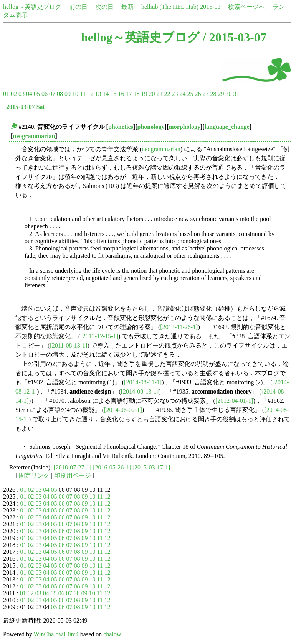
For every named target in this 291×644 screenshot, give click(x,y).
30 (228, 94)
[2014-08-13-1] (140, 391)
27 (205, 94)
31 (236, 94)
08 (60, 94)
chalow (112, 634)
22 (167, 94)
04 (29, 94)
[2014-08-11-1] (143, 382)
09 (68, 94)
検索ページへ (246, 7)
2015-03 (210, 7)
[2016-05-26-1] (112, 467)
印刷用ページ (73, 475)
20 (152, 94)
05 (37, 94)
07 (52, 94)
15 (113, 94)
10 (75, 94)
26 (198, 94)
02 (14, 94)
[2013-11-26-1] (179, 327)
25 (190, 94)
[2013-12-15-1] (99, 336)
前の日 (78, 7)
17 (129, 94)
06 (45, 94)
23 (175, 94)
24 (182, 94)
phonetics (121, 127)
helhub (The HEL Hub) (170, 7)
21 (159, 94)
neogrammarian (34, 136)
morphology (184, 127)
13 (98, 94)
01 (6, 94)
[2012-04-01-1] (234, 401)
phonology (151, 127)
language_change (227, 127)
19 (144, 94)
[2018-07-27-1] (73, 467)
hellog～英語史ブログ (32, 7)
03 (21, 94)
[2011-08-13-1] (68, 345)
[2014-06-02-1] (123, 410)
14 (106, 94)
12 (90, 94)
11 (83, 94)
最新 (127, 7)
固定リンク (34, 475)
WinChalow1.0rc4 (56, 634)
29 (221, 94)
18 (136, 94)
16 (121, 94)
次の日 (104, 7)
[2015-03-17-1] (151, 467)
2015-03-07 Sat (26, 107)
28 (213, 94)
